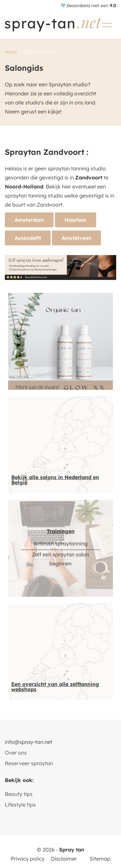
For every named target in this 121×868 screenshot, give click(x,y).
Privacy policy (28, 859)
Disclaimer (64, 859)
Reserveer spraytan (29, 763)
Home (11, 52)
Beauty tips (19, 794)
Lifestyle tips (20, 805)
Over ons (16, 753)
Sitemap (100, 859)
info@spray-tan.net (29, 742)
